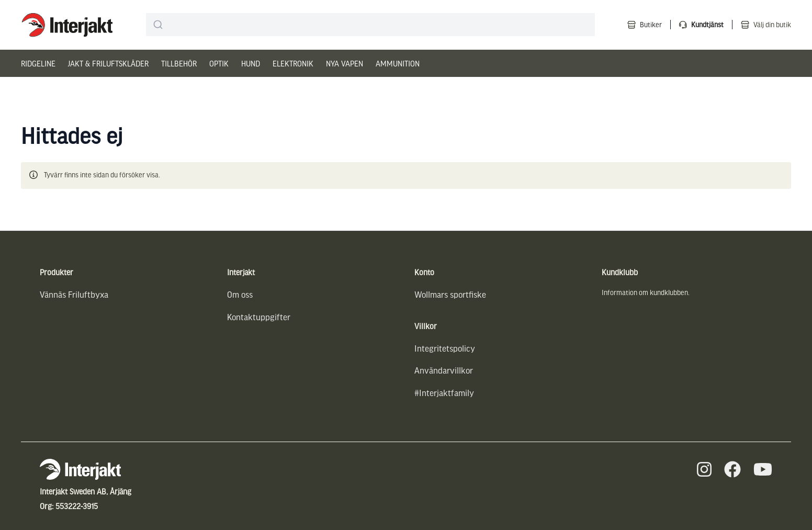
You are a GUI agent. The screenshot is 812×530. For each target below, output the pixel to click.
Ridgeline (38, 63)
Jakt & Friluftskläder (108, 63)
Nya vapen (345, 63)
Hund (251, 63)
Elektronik (293, 63)
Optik (219, 63)
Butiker (651, 24)
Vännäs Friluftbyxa (74, 294)
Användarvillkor (444, 370)
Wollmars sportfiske (450, 294)
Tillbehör (179, 63)
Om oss (240, 294)
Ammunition (398, 63)
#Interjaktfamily (444, 393)
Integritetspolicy (445, 348)
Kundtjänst (707, 24)
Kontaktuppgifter (259, 317)
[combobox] (370, 25)
